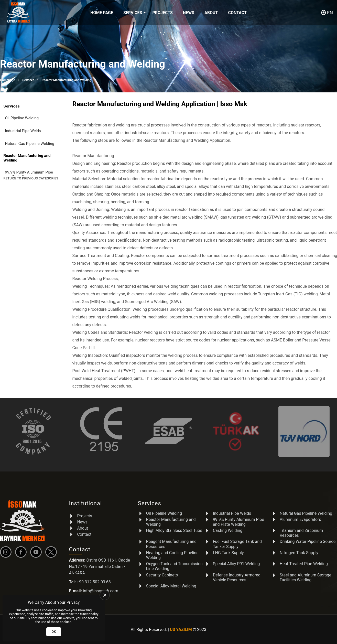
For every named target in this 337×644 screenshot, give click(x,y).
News (189, 13)
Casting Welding (228, 530)
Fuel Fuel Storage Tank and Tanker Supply (237, 544)
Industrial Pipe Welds (23, 131)
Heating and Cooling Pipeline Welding (172, 555)
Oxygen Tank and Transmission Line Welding (174, 566)
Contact (237, 13)
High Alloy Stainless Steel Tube (174, 530)
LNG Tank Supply (228, 553)
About (211, 13)
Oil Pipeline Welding (22, 118)
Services (133, 13)
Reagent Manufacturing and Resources (171, 544)
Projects (162, 13)
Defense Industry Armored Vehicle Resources (237, 577)
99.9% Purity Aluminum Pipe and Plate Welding (29, 175)
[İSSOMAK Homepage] (18, 13)
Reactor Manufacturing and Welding (171, 522)
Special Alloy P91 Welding (236, 564)
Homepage (8, 80)
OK (54, 632)
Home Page (102, 13)
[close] (105, 595)
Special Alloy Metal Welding (171, 586)
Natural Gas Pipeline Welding (30, 144)
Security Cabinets (162, 575)
